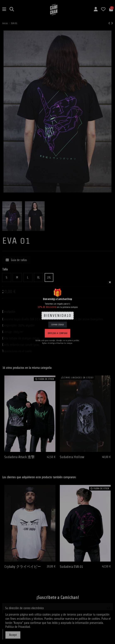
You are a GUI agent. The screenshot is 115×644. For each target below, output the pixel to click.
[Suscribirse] (109, 608)
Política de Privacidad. (18, 627)
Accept (13, 635)
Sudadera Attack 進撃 (20, 457)
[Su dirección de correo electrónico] (53, 608)
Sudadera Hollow (72, 457)
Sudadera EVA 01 (71, 567)
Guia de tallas (16, 260)
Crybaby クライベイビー (23, 567)
